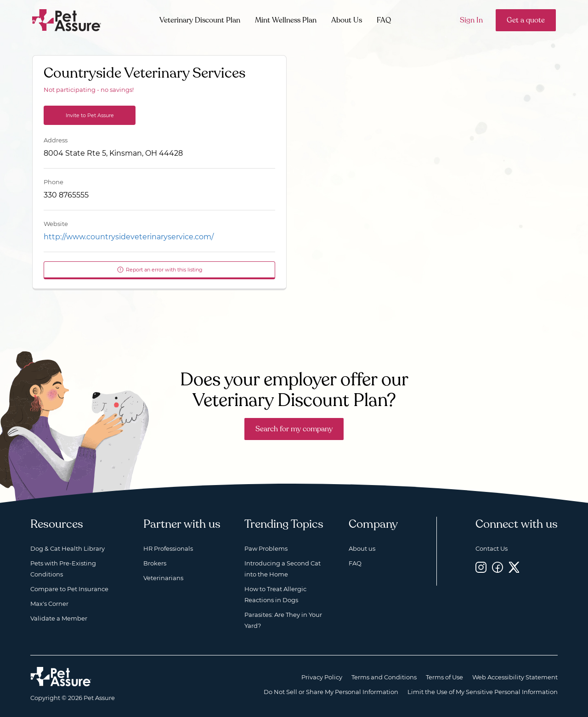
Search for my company (294, 429)
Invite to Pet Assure (90, 115)
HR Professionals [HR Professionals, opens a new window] (168, 548)
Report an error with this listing (160, 270)
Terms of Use (444, 677)
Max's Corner (49, 604)
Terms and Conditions (384, 677)
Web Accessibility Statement (515, 677)
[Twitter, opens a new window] (514, 567)
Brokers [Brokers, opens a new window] (155, 563)
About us (362, 548)
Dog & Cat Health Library (68, 548)
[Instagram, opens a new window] (481, 567)
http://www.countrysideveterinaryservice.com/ (129, 237)
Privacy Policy (322, 677)
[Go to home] (67, 20)
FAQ (384, 20)
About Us (347, 20)
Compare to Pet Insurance (69, 589)
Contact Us (492, 548)
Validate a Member (59, 618)
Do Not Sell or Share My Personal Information (331, 692)
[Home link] (61, 677)
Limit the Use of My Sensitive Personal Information (483, 692)
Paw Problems (266, 548)
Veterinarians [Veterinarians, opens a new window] (163, 578)
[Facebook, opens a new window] (498, 567)
